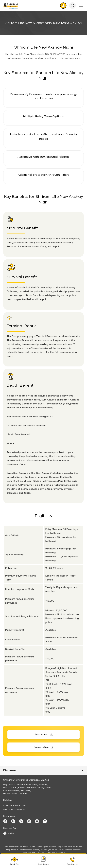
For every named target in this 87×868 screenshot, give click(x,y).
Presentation (41, 747)
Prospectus (41, 735)
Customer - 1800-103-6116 (16, 806)
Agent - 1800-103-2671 (14, 810)
